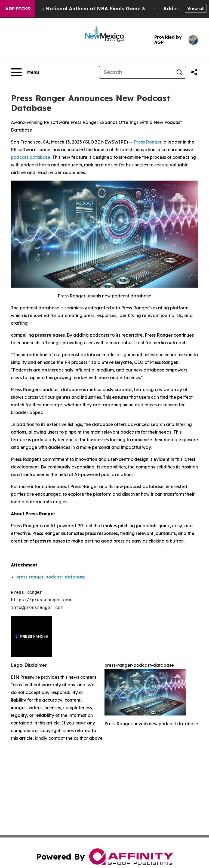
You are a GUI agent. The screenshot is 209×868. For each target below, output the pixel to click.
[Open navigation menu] (25, 72)
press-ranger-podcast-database (51, 577)
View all (196, 8)
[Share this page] (194, 72)
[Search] (136, 72)
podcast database (31, 157)
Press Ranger (148, 142)
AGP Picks (18, 9)
